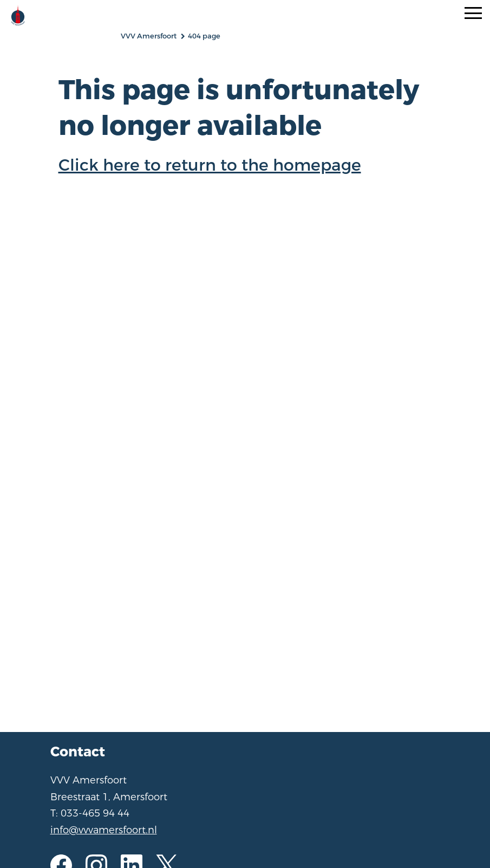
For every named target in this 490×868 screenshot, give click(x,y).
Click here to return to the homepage (210, 166)
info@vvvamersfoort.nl (104, 830)
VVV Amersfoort (149, 36)
